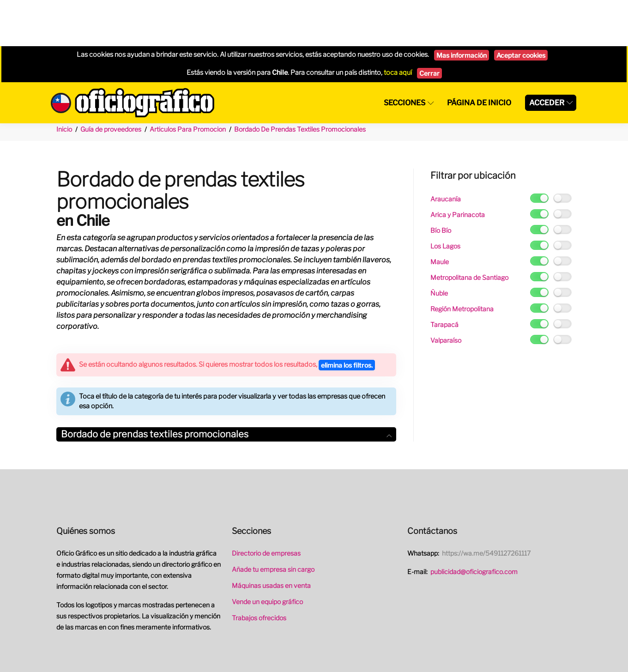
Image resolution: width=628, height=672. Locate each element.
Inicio (64, 83)
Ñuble (439, 247)
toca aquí (398, 26)
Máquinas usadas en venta (271, 539)
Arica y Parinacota (458, 168)
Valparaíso (446, 294)
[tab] (226, 388)
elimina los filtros (347, 319)
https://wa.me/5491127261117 (486, 507)
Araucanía (446, 153)
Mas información (462, 9)
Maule (440, 215)
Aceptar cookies (521, 9)
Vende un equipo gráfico (267, 555)
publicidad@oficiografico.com (474, 525)
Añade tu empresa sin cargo (273, 523)
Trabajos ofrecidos (259, 572)
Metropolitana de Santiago (469, 231)
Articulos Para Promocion (188, 83)
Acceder (547, 57)
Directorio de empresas (266, 507)
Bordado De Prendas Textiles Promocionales (300, 83)
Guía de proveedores (111, 83)
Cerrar (429, 27)
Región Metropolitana (462, 263)
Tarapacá (444, 278)
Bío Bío (441, 184)
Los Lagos (445, 200)
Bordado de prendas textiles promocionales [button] (226, 388)
